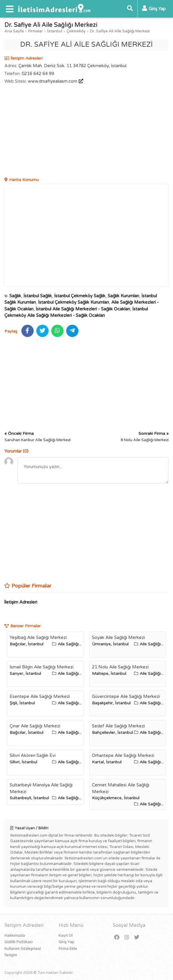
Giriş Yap (66, 942)
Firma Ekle (68, 949)
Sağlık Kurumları (123, 296)
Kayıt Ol (66, 936)
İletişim (11, 955)
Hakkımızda (15, 936)
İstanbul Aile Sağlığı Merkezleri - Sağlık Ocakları (83, 309)
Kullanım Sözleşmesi (23, 949)
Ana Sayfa (14, 31)
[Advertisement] (87, 131)
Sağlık (15, 296)
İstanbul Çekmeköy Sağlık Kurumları (73, 302)
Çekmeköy (76, 31)
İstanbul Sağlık (38, 296)
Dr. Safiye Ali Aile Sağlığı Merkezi (120, 31)
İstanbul (55, 31)
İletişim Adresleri (21, 602)
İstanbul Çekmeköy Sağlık (80, 296)
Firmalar (35, 31)
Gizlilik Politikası (19, 942)
